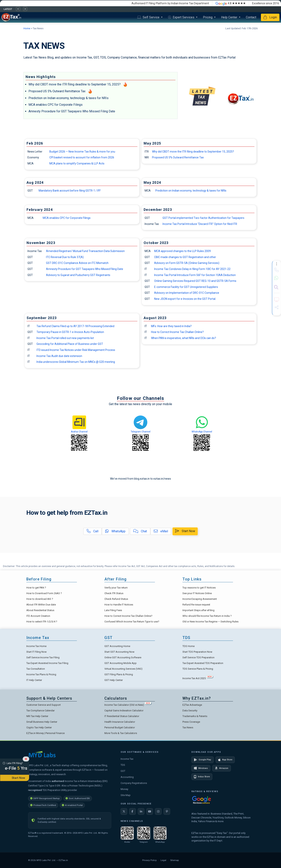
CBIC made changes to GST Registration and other (185, 257)
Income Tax (127, 759)
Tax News (188, 727)
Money (124, 789)
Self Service (149, 17)
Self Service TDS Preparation (198, 657)
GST (123, 771)
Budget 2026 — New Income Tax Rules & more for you (82, 152)
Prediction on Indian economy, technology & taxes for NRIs (68, 98)
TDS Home (189, 646)
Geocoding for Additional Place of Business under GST (70, 344)
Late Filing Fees (113, 610)
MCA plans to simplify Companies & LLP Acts (77, 163)
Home (27, 28)
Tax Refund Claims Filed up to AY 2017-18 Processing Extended (75, 326)
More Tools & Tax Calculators (121, 733)
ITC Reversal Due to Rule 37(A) (65, 257)
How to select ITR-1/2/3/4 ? (42, 622)
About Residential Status (40, 610)
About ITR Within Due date (41, 605)
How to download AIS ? (40, 599)
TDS (123, 765)
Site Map (126, 795)
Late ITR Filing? (15, 767)
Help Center (230, 17)
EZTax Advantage (192, 705)
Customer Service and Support (44, 705)
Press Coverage (191, 722)
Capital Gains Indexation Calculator (124, 710)
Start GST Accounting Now (119, 652)
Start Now (185, 531)
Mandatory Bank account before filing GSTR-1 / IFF (70, 191)
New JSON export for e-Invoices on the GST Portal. (185, 299)
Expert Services (182, 17)
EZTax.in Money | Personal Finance (45, 733)
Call (92, 531)
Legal (163, 860)
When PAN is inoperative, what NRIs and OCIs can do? (184, 338)
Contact (251, 17)
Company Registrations (134, 783)
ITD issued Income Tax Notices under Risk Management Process (76, 350)
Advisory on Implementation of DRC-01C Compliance (187, 293)
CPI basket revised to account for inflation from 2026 (82, 157)
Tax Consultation (36, 669)
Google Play (203, 760)
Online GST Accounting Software (123, 657)
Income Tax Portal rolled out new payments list (65, 338)
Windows (201, 768)
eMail (161, 531)
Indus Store (202, 777)
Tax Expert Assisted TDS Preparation (203, 663)
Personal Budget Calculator (120, 727)
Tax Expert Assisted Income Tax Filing (47, 663)
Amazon (222, 768)
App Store (225, 760)
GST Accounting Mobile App (120, 663)
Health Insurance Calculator (120, 722)
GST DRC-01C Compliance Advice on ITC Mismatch (77, 263)
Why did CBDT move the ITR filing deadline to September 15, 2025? (75, 84)
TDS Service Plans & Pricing (198, 669)
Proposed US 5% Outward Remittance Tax (57, 91)
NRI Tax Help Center (37, 716)
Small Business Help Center (42, 722)
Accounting (127, 777)
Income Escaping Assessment (200, 599)
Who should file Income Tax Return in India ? (207, 616)
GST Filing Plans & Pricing (119, 674)
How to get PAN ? (36, 588)
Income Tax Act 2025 (198, 678)
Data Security (190, 710)
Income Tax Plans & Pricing (41, 674)
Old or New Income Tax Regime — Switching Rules (210, 622)
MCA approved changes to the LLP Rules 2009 (182, 251)
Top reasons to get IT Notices (199, 588)
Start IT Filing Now (36, 652)
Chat (140, 531)
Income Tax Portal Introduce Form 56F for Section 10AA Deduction (195, 275)
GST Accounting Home (117, 646)
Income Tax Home (36, 646)
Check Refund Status (116, 599)
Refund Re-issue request (196, 605)
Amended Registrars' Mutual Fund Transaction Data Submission (85, 251)
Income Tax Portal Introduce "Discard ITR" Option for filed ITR (200, 224)
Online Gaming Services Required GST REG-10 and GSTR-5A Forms (195, 281)
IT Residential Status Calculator (122, 716)
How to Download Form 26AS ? (44, 593)
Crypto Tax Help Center (39, 727)
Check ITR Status (114, 593)
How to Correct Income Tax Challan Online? (177, 332)
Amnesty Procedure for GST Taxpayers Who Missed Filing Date (72, 111)
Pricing (208, 17)
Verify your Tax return (116, 588)
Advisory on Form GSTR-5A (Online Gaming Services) (187, 263)
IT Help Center (34, 680)
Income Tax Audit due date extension (59, 356)
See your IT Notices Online (197, 593)
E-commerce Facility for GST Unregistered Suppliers (186, 287)
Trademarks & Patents (195, 716)
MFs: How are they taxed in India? (171, 326)
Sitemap (174, 860)
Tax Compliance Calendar (40, 710)
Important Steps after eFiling (198, 610)
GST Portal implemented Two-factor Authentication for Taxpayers (203, 218)
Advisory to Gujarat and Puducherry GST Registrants (78, 275)
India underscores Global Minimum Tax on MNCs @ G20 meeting (76, 362)
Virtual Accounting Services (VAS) (123, 669)
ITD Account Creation (38, 616)
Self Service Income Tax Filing (43, 657)
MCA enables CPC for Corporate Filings (56, 105)
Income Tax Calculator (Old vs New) (128, 705)
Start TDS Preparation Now (197, 652)
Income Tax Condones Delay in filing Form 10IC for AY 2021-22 (192, 269)
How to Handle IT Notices (119, 605)
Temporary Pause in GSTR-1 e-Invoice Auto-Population (70, 332)
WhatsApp (115, 531)
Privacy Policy (149, 860)
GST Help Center (114, 680)
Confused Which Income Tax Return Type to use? (132, 622)
